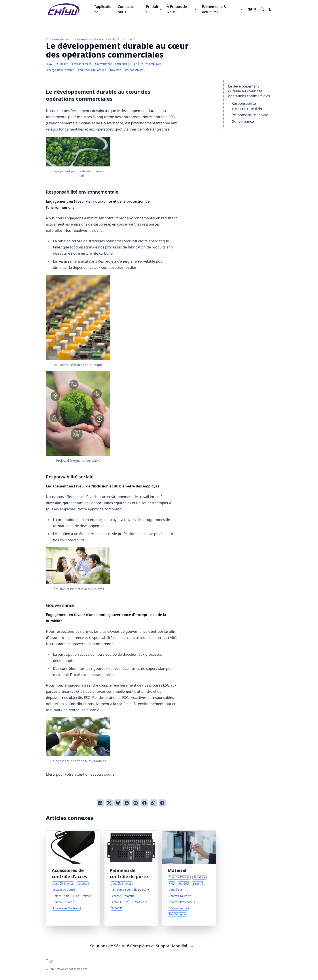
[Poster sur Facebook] (144, 803)
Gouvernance (243, 121)
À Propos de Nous (177, 9)
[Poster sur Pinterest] (136, 803)
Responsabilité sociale (250, 115)
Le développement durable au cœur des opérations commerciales (249, 91)
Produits (152, 9)
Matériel (177, 870)
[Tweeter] (109, 803)
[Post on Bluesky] (118, 803)
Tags (50, 961)
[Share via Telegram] (162, 803)
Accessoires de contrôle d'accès (69, 873)
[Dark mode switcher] (270, 9)
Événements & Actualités (214, 9)
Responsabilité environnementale (247, 106)
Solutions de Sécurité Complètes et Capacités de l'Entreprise (89, 39)
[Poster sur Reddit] (127, 803)
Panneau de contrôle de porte (129, 873)
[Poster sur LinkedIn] (100, 803)
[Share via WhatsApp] (153, 803)
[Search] (262, 9)
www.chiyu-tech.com (72, 969)
